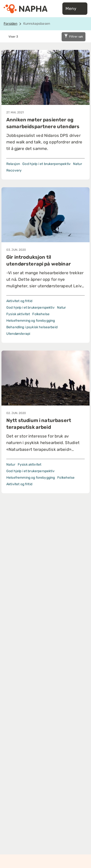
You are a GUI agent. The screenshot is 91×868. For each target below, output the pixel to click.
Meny (75, 9)
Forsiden (10, 24)
